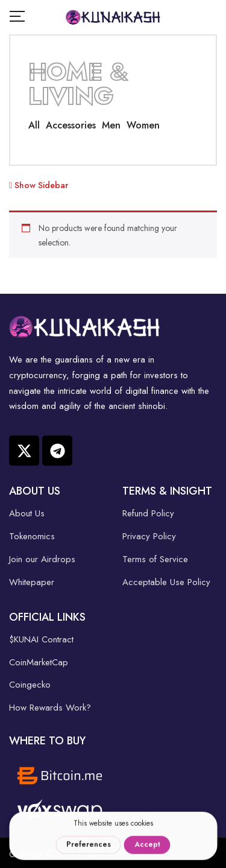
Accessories (71, 125)
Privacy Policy (149, 536)
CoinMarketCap (39, 662)
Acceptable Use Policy (166, 582)
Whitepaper (32, 582)
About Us (27, 513)
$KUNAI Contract (41, 639)
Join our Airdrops (42, 559)
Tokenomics (32, 536)
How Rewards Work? (50, 708)
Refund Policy (148, 513)
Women (143, 125)
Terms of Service (155, 559)
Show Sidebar (39, 185)
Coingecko (30, 685)
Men (111, 125)
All (34, 125)
